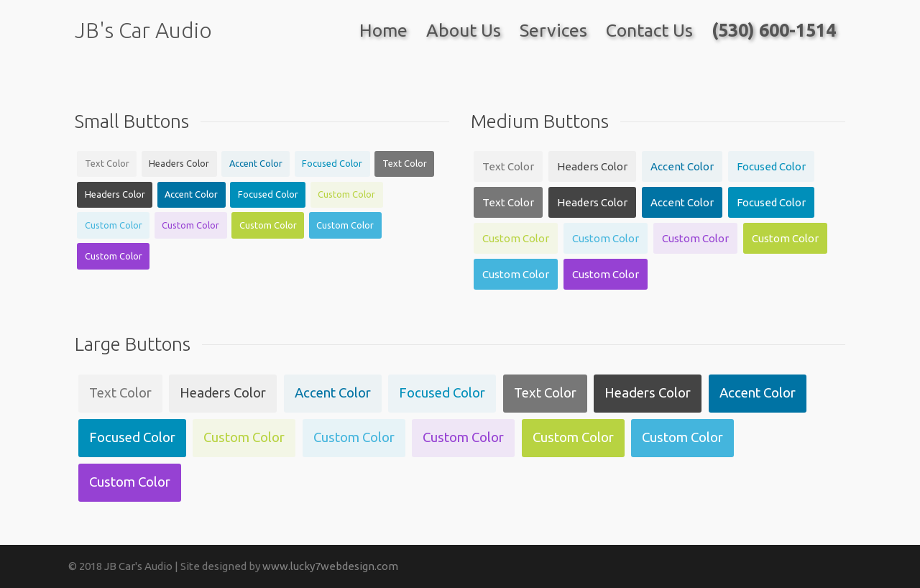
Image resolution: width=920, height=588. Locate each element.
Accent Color (256, 163)
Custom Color (346, 194)
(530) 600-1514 (774, 30)
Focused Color (332, 163)
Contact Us (649, 30)
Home (383, 30)
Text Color (107, 163)
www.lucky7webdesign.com (330, 566)
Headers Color (179, 163)
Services (553, 30)
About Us (464, 30)
